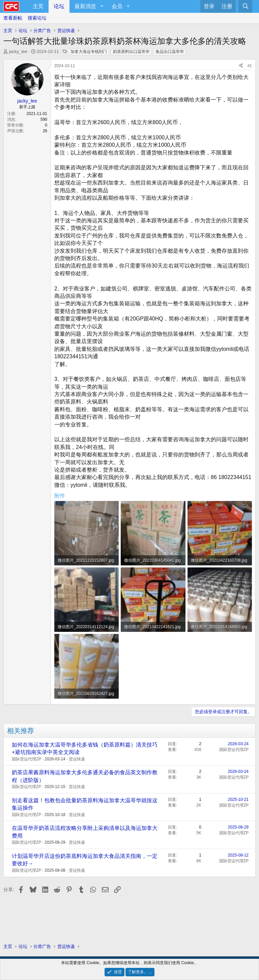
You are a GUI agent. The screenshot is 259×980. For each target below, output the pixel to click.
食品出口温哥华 (170, 52)
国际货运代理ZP (26, 759)
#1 (250, 66)
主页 (38, 6)
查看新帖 (13, 18)
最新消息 (85, 6)
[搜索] (245, 6)
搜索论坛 (37, 18)
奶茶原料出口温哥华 (131, 52)
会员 (117, 6)
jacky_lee (18, 51)
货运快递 (77, 759)
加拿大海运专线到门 (89, 52)
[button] (102, 6)
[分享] (241, 66)
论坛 (59, 6)
